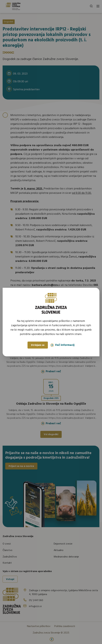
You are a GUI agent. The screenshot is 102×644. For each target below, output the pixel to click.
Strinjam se (38, 345)
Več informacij (62, 345)
